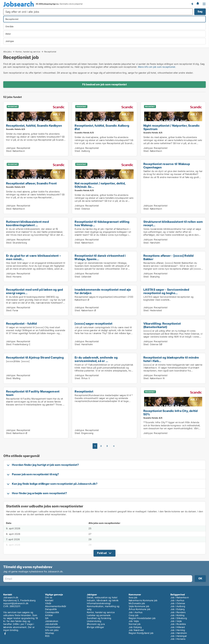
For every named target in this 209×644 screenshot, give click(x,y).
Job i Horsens (178, 639)
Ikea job (133, 597)
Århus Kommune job (140, 609)
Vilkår (48, 603)
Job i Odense (178, 603)
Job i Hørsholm (179, 633)
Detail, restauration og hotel (102, 597)
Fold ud (102, 553)
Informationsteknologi (99, 603)
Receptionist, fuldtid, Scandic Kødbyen (34, 126)
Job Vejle (134, 621)
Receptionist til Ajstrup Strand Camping (35, 357)
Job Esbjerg (135, 627)
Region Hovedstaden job (142, 618)
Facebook (5, 634)
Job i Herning (178, 630)
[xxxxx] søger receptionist (93, 323)
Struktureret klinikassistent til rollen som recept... (173, 223)
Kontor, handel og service (28, 52)
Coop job (134, 615)
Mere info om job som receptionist (157, 67)
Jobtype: (11, 148)
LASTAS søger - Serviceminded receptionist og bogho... (166, 291)
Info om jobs (52, 630)
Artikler (49, 615)
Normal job (135, 624)
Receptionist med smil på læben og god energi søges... (34, 291)
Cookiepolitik (52, 612)
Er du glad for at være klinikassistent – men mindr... (33, 257)
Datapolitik (51, 609)
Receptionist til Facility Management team (33, 393)
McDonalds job (137, 603)
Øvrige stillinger (95, 627)
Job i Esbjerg (178, 609)
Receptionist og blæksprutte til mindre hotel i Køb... (171, 359)
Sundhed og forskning (99, 618)
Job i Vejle (176, 621)
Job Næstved (136, 630)
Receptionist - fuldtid (21, 323)
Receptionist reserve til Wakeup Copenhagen (167, 166)
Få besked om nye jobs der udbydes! (192, 4)
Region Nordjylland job (141, 633)
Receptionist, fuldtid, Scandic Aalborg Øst (102, 127)
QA (47, 618)
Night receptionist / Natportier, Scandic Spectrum (172, 127)
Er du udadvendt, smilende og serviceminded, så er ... (96, 359)
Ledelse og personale (99, 615)
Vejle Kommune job (139, 606)
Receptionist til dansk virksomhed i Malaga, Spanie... (100, 257)
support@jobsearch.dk (16, 603)
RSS (47, 636)
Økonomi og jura (96, 624)
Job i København (180, 597)
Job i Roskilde (178, 624)
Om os (49, 597)
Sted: (9, 151)
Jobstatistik (51, 624)
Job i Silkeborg (179, 618)
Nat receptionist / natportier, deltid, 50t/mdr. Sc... (100, 185)
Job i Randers (178, 612)
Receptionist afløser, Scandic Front (31, 183)
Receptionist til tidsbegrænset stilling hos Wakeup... (102, 223)
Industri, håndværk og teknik (103, 600)
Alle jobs (7, 52)
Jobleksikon (52, 621)
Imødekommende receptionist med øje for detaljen (103, 291)
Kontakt (49, 600)
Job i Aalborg (178, 606)
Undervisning (94, 621)
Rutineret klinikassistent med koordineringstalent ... (27, 223)
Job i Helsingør (179, 636)
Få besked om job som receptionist (104, 84)
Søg (200, 12)
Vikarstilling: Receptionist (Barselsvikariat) (162, 325)
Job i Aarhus (136, 612)
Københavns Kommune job (143, 600)
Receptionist (50, 52)
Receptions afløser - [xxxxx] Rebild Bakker (169, 257)
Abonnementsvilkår (56, 606)
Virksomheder (53, 627)
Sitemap (50, 633)
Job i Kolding (178, 615)
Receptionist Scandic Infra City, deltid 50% (171, 412)
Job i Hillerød (178, 627)
